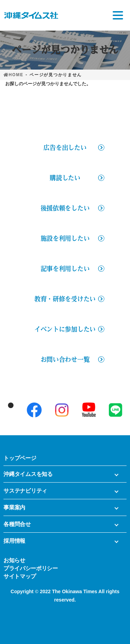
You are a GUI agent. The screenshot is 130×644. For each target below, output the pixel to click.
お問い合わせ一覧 (65, 359)
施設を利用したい (65, 238)
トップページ (20, 458)
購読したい (65, 178)
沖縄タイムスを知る (28, 474)
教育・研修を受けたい (65, 299)
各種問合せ (17, 524)
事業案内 (14, 507)
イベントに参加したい (65, 329)
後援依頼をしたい (65, 208)
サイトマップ (20, 576)
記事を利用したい (65, 269)
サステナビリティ (25, 491)
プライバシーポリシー (31, 568)
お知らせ (14, 560)
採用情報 (14, 541)
